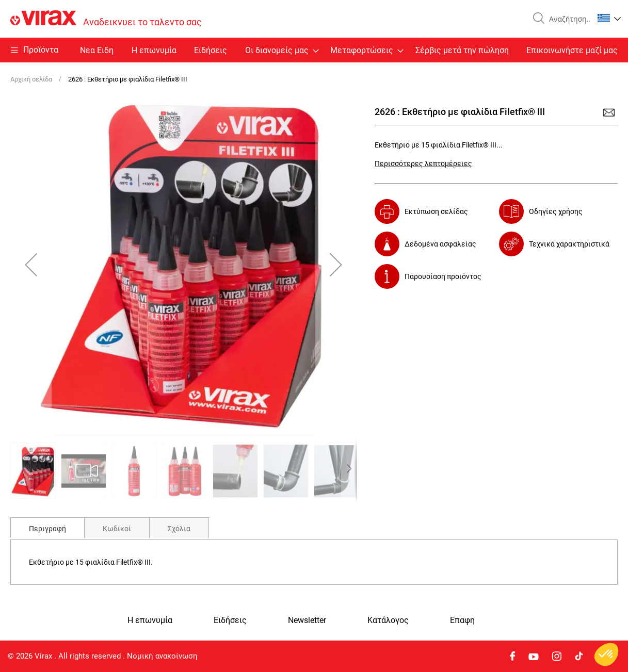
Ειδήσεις (211, 50)
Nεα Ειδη (97, 50)
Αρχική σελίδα (31, 79)
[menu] (314, 50)
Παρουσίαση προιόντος (443, 276)
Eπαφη (462, 620)
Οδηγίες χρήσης (556, 211)
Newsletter (307, 620)
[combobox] (567, 19)
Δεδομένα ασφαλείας (440, 244)
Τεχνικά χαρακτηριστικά (569, 244)
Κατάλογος (388, 620)
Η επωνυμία (154, 50)
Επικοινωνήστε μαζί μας (572, 50)
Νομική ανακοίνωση (162, 656)
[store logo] (106, 19)
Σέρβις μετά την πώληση (462, 50)
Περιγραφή (47, 529)
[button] (609, 18)
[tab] (47, 528)
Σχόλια (179, 529)
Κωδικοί (117, 529)
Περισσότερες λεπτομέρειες (423, 163)
